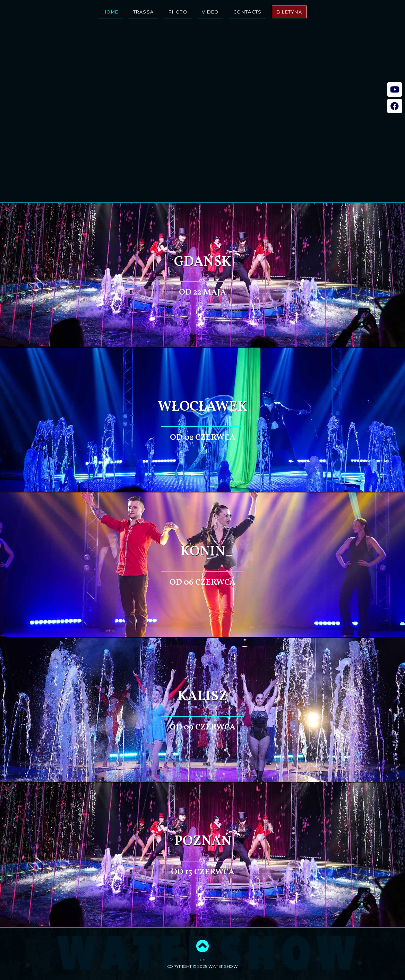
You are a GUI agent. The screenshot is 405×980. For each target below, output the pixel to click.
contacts (247, 12)
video (210, 12)
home (110, 12)
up (203, 951)
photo (178, 12)
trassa (144, 12)
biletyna (289, 12)
